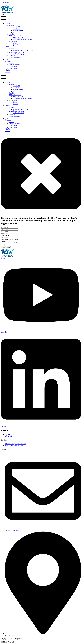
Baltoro (15, 43)
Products (8, 23)
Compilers (12, 56)
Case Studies (13, 66)
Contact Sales (6, 248)
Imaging (11, 25)
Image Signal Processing (17, 52)
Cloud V (11, 34)
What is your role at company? (11, 239)
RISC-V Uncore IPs (15, 36)
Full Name (4, 228)
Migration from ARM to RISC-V (23, 50)
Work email (5, 231)
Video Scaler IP (18, 31)
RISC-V (11, 48)
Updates (11, 63)
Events (7, 59)
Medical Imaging (18, 54)
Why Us (7, 70)
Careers (7, 72)
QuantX (15, 45)
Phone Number (6, 235)
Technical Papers (14, 65)
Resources (8, 61)
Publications (13, 68)
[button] (41, 17)
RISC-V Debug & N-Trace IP (22, 40)
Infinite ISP (16, 27)
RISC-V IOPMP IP (19, 38)
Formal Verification (15, 57)
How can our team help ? (9, 243)
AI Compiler (13, 41)
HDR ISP (16, 32)
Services (7, 47)
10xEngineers (5, 2)
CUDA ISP (16, 29)
